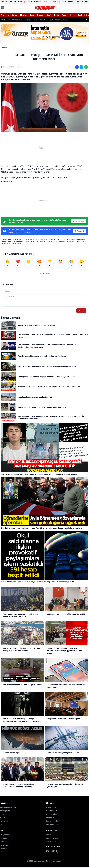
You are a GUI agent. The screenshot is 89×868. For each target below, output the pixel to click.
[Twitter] (53, 852)
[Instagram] (58, 852)
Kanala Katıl (78, 221)
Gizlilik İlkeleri (52, 842)
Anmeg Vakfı (5, 811)
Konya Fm (4, 822)
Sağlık (81, 15)
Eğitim (57, 15)
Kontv (2, 815)
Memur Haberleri (53, 818)
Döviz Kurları (51, 811)
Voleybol (3, 852)
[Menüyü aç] (2, 8)
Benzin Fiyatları (52, 825)
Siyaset (40, 15)
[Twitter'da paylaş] (81, 67)
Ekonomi (24, 15)
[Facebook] (47, 852)
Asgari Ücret (51, 808)
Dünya (73, 15)
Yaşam (65, 15)
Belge (2, 825)
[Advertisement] (44, 148)
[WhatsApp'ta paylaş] (86, 67)
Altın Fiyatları (51, 815)
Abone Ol (80, 231)
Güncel (15, 15)
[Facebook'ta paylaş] (77, 67)
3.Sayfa (48, 15)
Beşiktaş (3, 839)
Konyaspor (4, 835)
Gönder (81, 311)
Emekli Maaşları (52, 822)
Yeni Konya (4, 818)
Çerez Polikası (52, 839)
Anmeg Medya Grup (8, 808)
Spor (32, 15)
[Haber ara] (87, 20)
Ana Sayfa (5, 15)
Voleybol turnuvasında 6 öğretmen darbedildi (21, 20)
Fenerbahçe (5, 846)
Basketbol (4, 849)
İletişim (49, 835)
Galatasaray (5, 842)
